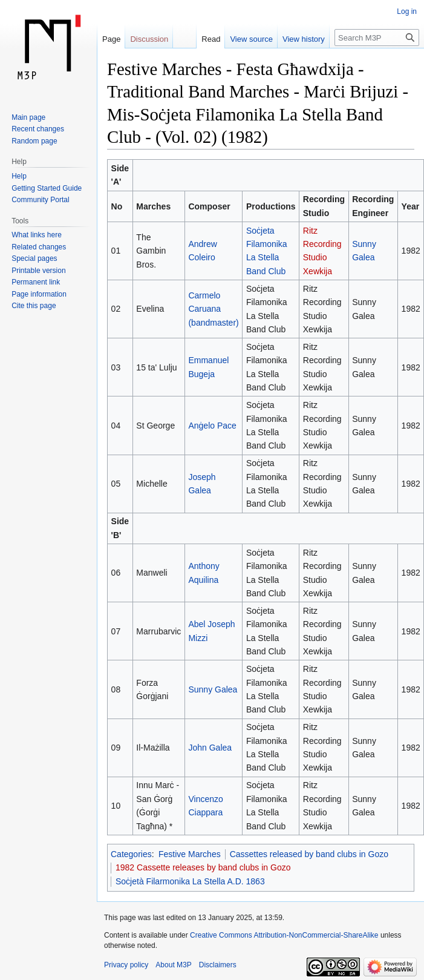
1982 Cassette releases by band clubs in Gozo (203, 867)
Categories (131, 854)
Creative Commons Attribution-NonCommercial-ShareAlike (284, 935)
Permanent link (36, 282)
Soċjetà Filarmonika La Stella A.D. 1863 (190, 881)
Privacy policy (126, 965)
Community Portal (40, 200)
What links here (37, 235)
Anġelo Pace (212, 426)
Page (111, 39)
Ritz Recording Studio (322, 244)
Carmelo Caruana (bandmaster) (213, 309)
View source (251, 39)
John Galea (210, 748)
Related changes (39, 247)
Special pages (34, 258)
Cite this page (34, 306)
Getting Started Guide (47, 188)
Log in (407, 12)
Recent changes (38, 129)
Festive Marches (190, 854)
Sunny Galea (213, 689)
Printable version (38, 271)
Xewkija (318, 271)
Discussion (149, 39)
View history (304, 39)
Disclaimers (218, 965)
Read (211, 39)
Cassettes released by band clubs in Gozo (309, 854)
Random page (34, 141)
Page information (39, 294)
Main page (28, 117)
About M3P (173, 965)
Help (19, 176)
